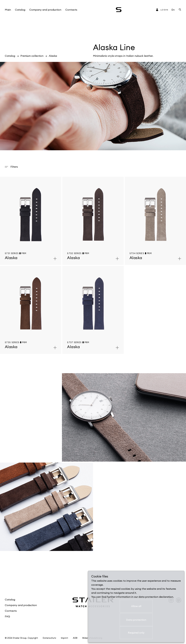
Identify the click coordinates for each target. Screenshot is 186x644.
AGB (75, 638)
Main (8, 10)
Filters (14, 167)
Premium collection (32, 56)
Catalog (20, 10)
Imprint (65, 638)
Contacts (71, 10)
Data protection (136, 620)
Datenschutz (49, 638)
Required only (136, 633)
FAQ (7, 616)
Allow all (136, 606)
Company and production (45, 10)
